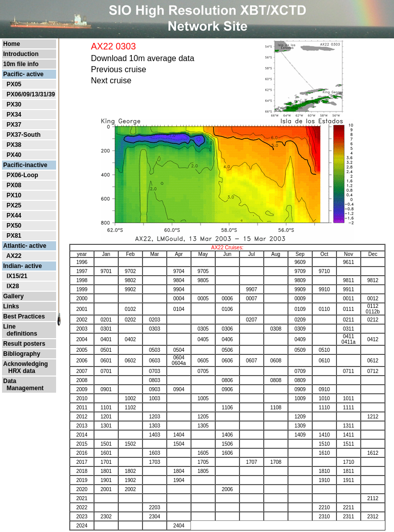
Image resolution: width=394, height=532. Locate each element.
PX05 (14, 84)
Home (11, 44)
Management (23, 388)
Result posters (24, 344)
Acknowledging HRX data (26, 367)
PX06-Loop (22, 175)
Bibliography (21, 354)
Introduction (21, 54)
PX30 (14, 104)
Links (11, 306)
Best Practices (24, 316)
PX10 (14, 195)
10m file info (21, 64)
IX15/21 (17, 276)
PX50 (14, 226)
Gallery (13, 296)
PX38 (14, 145)
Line (9, 327)
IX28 (13, 286)
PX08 (14, 185)
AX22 (14, 256)
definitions (20, 334)
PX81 (14, 236)
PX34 (14, 115)
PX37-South (23, 135)
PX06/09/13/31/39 (31, 94)
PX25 (14, 205)
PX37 (14, 125)
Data (10, 381)
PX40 (14, 155)
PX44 (14, 216)
